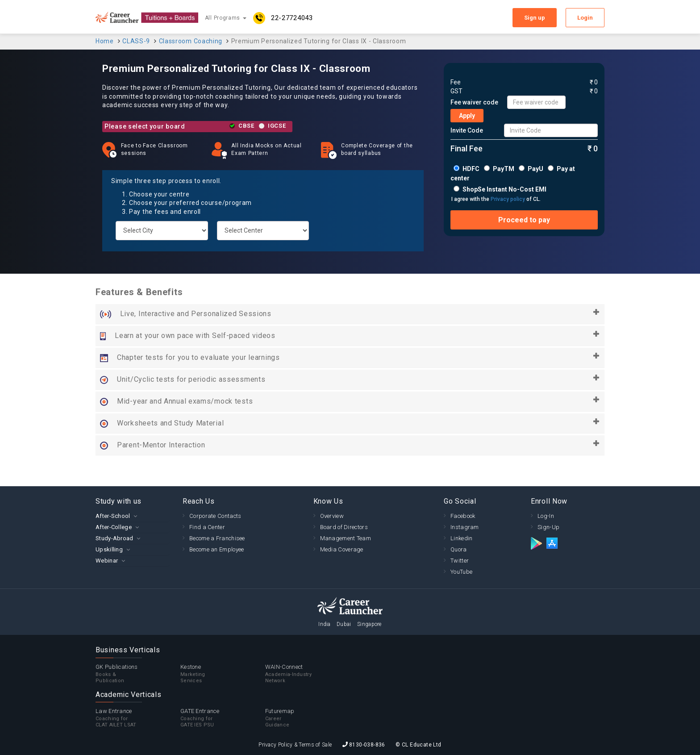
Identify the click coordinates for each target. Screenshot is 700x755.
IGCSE (277, 126)
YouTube (461, 572)
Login (585, 18)
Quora (459, 549)
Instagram (465, 527)
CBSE (246, 126)
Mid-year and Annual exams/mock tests (350, 401)
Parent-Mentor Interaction (350, 445)
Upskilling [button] (109, 549)
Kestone (223, 674)
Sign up (535, 18)
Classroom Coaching (191, 41)
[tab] (132, 516)
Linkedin (461, 538)
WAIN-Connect (308, 674)
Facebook (463, 516)
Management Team (346, 538)
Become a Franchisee (217, 538)
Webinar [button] (107, 561)
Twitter (460, 561)
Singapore (369, 624)
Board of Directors (344, 527)
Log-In (546, 516)
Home (105, 41)
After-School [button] (113, 516)
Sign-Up (548, 527)
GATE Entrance (223, 718)
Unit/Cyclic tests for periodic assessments (350, 380)
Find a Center (207, 527)
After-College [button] (114, 527)
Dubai (344, 624)
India (325, 624)
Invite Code (467, 130)
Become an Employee (217, 549)
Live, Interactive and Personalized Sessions (350, 314)
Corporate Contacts (215, 516)
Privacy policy (508, 199)
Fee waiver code (474, 102)
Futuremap (308, 718)
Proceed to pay (524, 220)
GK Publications (138, 674)
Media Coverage (342, 549)
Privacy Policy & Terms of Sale (295, 745)
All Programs (226, 18)
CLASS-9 (136, 41)
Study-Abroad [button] (115, 538)
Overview (332, 516)
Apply (467, 116)
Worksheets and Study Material (350, 423)
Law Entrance (138, 718)
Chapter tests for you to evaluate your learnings (350, 358)
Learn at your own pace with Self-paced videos (350, 336)
